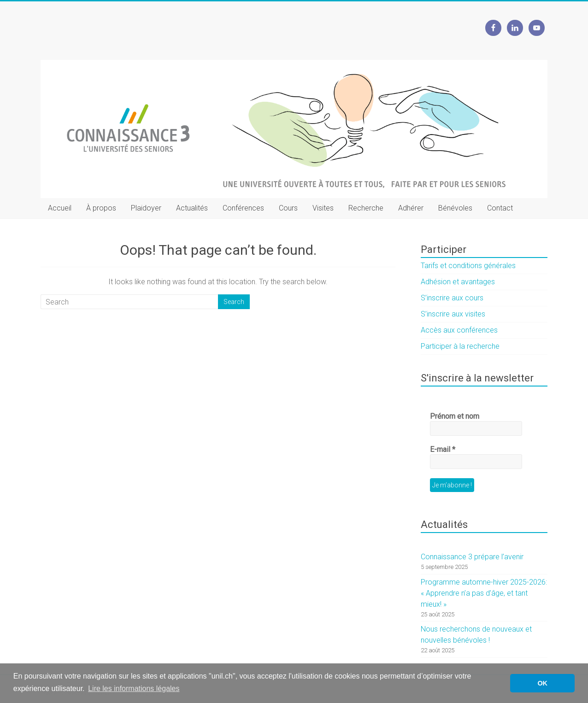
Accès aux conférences (459, 330)
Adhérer (411, 208)
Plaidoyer (146, 208)
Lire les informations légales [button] (134, 688)
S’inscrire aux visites (453, 314)
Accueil (60, 208)
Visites (323, 208)
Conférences (243, 208)
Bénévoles (455, 208)
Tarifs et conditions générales (468, 266)
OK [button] (542, 683)
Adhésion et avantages (458, 282)
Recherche (366, 208)
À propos (101, 208)
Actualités (192, 208)
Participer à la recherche (460, 346)
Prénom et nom (455, 416)
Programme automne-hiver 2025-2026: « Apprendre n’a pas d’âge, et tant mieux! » (484, 593)
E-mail (443, 449)
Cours (288, 208)
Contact (500, 208)
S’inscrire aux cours (452, 298)
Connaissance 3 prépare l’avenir (472, 557)
